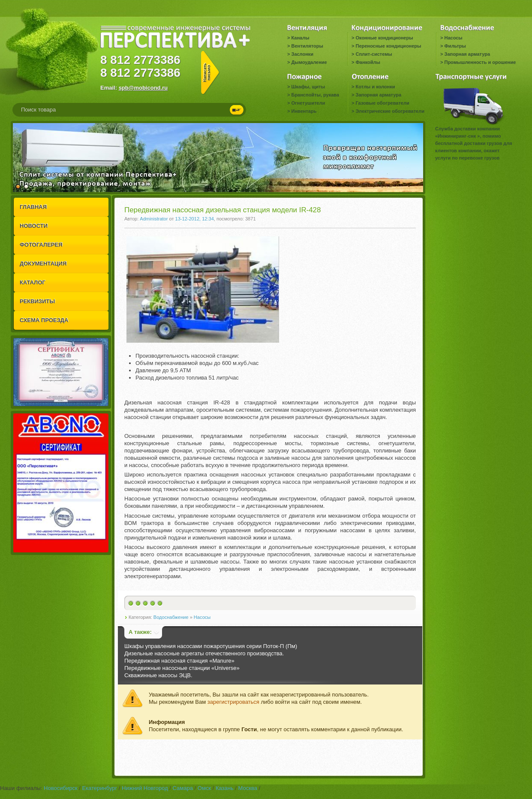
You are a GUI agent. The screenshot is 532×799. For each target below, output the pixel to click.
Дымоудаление (309, 62)
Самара (183, 788)
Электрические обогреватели (390, 111)
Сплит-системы (374, 54)
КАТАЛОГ (33, 282)
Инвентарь (304, 111)
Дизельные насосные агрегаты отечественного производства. (204, 653)
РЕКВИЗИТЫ (37, 301)
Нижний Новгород (145, 788)
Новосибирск (61, 788)
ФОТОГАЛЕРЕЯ (41, 245)
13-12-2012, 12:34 (195, 219)
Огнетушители (308, 103)
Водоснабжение (171, 617)
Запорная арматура (467, 54)
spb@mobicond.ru (143, 88)
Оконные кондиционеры (384, 38)
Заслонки (302, 54)
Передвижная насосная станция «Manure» (179, 661)
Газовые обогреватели (382, 103)
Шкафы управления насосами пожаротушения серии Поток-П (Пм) (211, 646)
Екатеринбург (99, 788)
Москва (248, 788)
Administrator (154, 219)
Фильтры (455, 46)
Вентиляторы (307, 46)
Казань (225, 788)
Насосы (453, 38)
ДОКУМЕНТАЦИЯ (43, 264)
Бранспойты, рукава (315, 95)
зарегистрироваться (233, 702)
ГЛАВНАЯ (33, 207)
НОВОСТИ (34, 226)
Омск (204, 788)
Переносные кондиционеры (388, 46)
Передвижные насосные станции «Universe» (182, 668)
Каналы (300, 38)
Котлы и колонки (375, 87)
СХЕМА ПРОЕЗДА (44, 320)
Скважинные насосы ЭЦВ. (158, 675)
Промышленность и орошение (480, 62)
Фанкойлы (368, 62)
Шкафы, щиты (308, 87)
